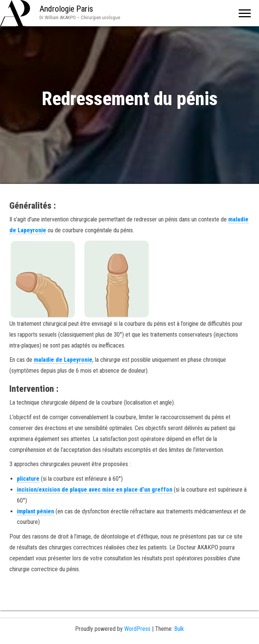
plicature (28, 479)
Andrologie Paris (66, 9)
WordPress (137, 629)
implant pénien (35, 511)
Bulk (179, 629)
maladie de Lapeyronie (63, 360)
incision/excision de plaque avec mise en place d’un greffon (95, 490)
